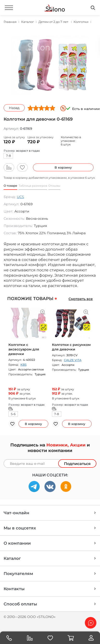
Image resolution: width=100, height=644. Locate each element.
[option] (50, 65)
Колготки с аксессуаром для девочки (24, 349)
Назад (14, 108)
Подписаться (77, 464)
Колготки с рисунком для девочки (71, 347)
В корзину (63, 167)
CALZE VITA (73, 360)
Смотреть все (81, 299)
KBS (23, 365)
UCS (20, 197)
